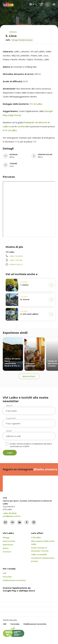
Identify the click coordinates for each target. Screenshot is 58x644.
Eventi (6, 548)
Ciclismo (13, 32)
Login (10, 453)
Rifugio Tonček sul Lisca (22, 40)
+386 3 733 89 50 (16, 256)
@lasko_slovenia (45, 469)
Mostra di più (29, 376)
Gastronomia (9, 541)
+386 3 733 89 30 (10, 513)
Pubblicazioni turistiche (14, 580)
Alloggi (6, 537)
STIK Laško (36, 537)
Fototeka (7, 577)
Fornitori (7, 552)
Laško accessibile (39, 554)
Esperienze (8, 545)
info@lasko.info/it (12, 516)
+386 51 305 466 (16, 260)
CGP (5, 573)
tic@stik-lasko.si (16, 264)
